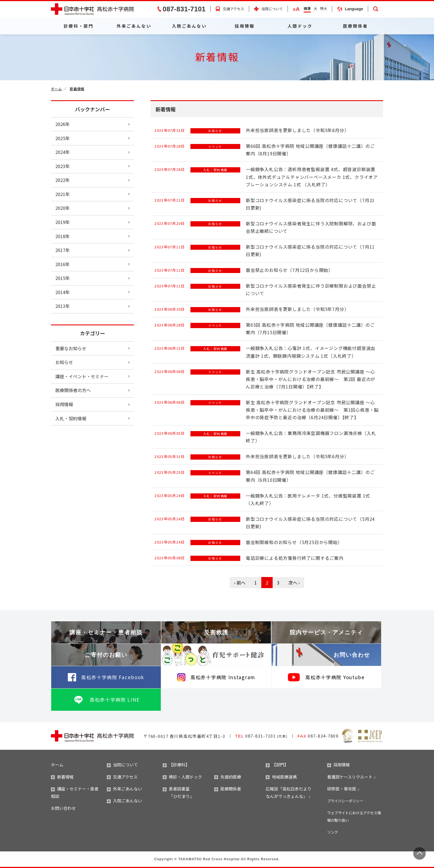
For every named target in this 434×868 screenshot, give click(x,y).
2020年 (63, 208)
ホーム (56, 89)
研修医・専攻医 (342, 789)
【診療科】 (176, 765)
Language (354, 9)
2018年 (63, 236)
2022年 (63, 180)
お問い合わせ (352, 655)
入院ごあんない (189, 26)
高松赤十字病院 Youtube (335, 677)
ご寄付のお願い (106, 655)
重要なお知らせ (71, 348)
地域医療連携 (281, 777)
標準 (307, 8)
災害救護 (216, 632)
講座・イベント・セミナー (82, 376)
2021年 (63, 194)
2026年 (63, 124)
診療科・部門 (79, 26)
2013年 (63, 306)
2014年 (63, 292)
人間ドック (300, 26)
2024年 (63, 152)
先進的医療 (228, 777)
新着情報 (77, 89)
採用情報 (245, 26)
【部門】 (277, 765)
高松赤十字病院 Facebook (113, 677)
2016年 (63, 264)
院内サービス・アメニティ (326, 632)
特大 (324, 8)
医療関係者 (355, 26)
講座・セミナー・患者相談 (106, 632)
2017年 (63, 250)
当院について (272, 9)
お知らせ (64, 362)
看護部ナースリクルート (350, 777)
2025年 (63, 138)
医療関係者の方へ (73, 390)
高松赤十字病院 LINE (115, 700)
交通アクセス (233, 9)
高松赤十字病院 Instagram (223, 677)
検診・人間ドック (182, 777)
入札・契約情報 (71, 418)
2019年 (63, 222)
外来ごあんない (134, 26)
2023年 (63, 166)
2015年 (63, 278)
